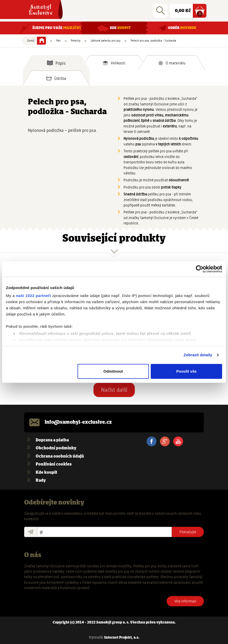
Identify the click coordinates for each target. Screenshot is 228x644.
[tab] (56, 63)
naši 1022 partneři (34, 296)
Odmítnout (113, 371)
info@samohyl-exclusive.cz (78, 422)
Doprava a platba (52, 440)
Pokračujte (188, 532)
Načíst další (114, 390)
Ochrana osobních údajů (60, 456)
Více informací (185, 601)
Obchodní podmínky (56, 448)
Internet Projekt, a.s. (122, 638)
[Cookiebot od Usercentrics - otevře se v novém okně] (200, 269)
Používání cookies (54, 464)
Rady (41, 480)
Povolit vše (186, 371)
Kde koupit (46, 473)
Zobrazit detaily (198, 355)
